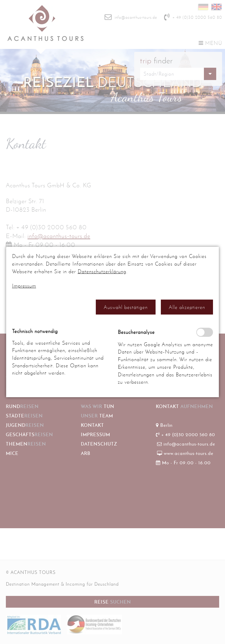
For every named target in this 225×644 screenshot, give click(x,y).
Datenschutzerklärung (102, 271)
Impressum (24, 286)
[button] (126, 307)
